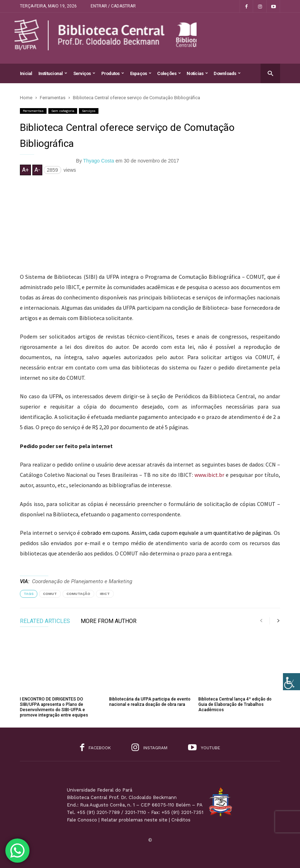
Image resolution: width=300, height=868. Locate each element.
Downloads (227, 73)
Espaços (141, 73)
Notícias (197, 73)
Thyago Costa (99, 161)
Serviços (84, 73)
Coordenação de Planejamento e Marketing (82, 581)
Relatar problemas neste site (134, 820)
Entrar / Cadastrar (113, 6)
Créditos (181, 820)
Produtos (113, 73)
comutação (78, 594)
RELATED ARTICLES (45, 621)
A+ (25, 170)
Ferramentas (33, 111)
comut (50, 594)
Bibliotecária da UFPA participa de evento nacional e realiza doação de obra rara (150, 702)
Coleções (169, 73)
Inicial (26, 73)
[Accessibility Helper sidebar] (291, 682)
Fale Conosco (82, 820)
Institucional (53, 73)
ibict (105, 594)
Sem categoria (63, 111)
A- (37, 170)
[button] (270, 73)
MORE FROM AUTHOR (109, 621)
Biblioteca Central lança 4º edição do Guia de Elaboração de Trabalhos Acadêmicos (235, 704)
